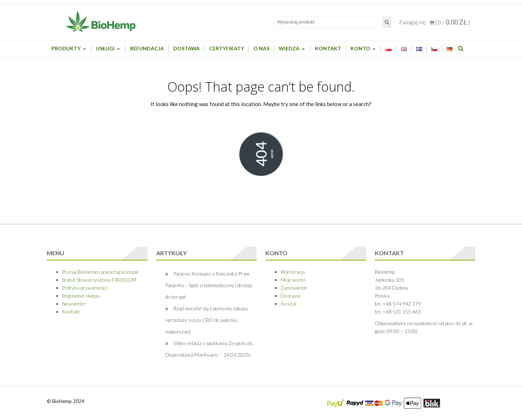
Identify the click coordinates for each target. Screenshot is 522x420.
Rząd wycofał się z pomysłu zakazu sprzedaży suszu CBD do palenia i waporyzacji (207, 320)
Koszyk (289, 304)
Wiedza (289, 48)
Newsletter (74, 304)
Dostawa (187, 48)
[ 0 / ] (449, 22)
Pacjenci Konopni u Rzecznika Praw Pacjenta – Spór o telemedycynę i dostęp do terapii (209, 285)
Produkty (66, 48)
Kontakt (328, 48)
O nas (261, 48)
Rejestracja (293, 272)
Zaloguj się (412, 22)
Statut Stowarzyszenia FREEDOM (99, 280)
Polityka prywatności (84, 288)
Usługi (105, 48)
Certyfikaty (227, 48)
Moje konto (293, 280)
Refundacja (147, 48)
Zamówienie (294, 288)
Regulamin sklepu (81, 296)
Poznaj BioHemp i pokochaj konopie (100, 272)
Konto (360, 48)
